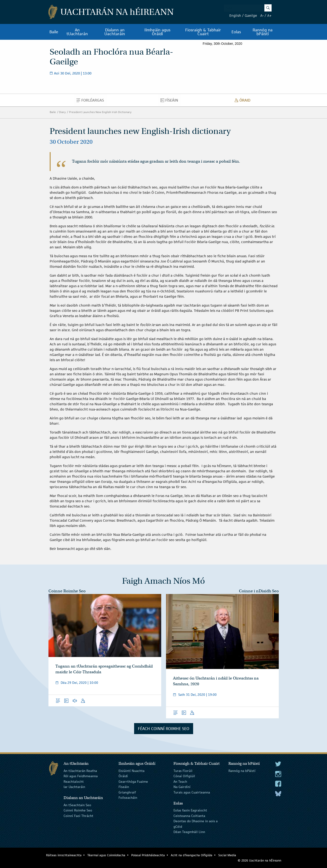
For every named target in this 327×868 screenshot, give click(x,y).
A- (262, 15)
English (235, 15)
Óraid (244, 101)
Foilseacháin (128, 798)
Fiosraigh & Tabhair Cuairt (203, 32)
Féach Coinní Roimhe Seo (164, 729)
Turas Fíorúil (183, 771)
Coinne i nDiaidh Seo (259, 591)
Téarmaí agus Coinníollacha (106, 855)
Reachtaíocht (74, 782)
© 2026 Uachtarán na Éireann (259, 860)
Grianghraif (127, 792)
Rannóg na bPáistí (263, 32)
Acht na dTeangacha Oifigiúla (192, 855)
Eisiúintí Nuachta (131, 771)
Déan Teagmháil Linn (189, 832)
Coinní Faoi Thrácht (78, 816)
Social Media (227, 855)
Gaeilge (251, 15)
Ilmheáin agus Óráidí (157, 32)
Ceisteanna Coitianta (189, 816)
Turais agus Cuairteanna (192, 792)
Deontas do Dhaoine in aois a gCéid (196, 824)
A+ (269, 15)
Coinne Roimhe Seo (67, 591)
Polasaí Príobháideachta (148, 855)
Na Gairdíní (182, 787)
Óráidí (123, 776)
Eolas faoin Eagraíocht (190, 810)
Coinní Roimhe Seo (78, 810)
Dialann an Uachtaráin (115, 32)
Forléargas (92, 101)
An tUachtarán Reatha (80, 771)
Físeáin (171, 101)
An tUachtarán (77, 32)
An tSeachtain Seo (77, 805)
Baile (54, 32)
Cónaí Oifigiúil (184, 776)
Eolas (236, 32)
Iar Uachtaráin (74, 787)
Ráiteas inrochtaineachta (64, 855)
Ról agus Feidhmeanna (81, 776)
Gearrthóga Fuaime (133, 782)
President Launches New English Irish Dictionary (100, 112)
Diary (62, 112)
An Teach (180, 782)
